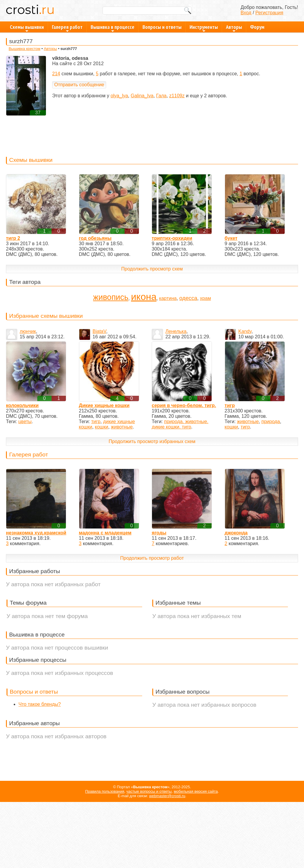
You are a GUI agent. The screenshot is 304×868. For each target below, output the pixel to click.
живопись (111, 297)
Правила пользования (105, 791)
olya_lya (119, 96)
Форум (257, 27)
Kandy (245, 331)
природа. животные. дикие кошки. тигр (180, 424)
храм (205, 298)
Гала (161, 96)
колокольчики (22, 405)
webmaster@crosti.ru (167, 796)
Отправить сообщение (79, 85)
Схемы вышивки (27, 28)
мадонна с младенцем (105, 533)
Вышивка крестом (24, 49)
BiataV (100, 331)
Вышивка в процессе (113, 28)
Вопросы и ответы (162, 27)
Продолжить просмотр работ (152, 558)
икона (144, 297)
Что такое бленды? (40, 704)
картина (168, 298)
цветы (25, 422)
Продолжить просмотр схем (152, 269)
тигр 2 (13, 238)
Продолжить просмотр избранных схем (152, 441)
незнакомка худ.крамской (36, 533)
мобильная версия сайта (196, 791)
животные (122, 427)
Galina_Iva (142, 96)
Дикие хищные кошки (104, 405)
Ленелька (176, 331)
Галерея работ (67, 28)
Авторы (234, 28)
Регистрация (269, 13)
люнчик (28, 331)
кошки (101, 427)
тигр (96, 422)
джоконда (236, 533)
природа (271, 422)
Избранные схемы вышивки (46, 316)
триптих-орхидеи (172, 238)
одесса (188, 298)
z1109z (177, 96)
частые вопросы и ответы (149, 791)
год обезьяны (95, 238)
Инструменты (204, 28)
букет (231, 238)
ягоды (159, 533)
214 (56, 74)
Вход (246, 13)
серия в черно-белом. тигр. (184, 405)
